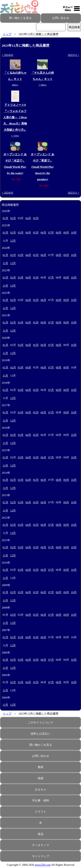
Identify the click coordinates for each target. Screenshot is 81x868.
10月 (74, 233)
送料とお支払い (40, 734)
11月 (5, 263)
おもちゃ (41, 789)
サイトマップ (41, 856)
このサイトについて (40, 723)
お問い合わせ (61, 18)
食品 (41, 834)
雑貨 (41, 778)
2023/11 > (74, 55)
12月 (13, 241)
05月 (36, 218)
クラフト (41, 812)
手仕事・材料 (41, 801)
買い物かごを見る (20, 18)
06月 (43, 233)
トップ (7, 34)
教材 (41, 767)
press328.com (43, 865)
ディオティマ (41, 845)
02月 (13, 218)
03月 (21, 233)
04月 (28, 218)
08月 (59, 233)
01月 (6, 218)
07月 (51, 233)
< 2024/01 (7, 55)
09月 (66, 233)
